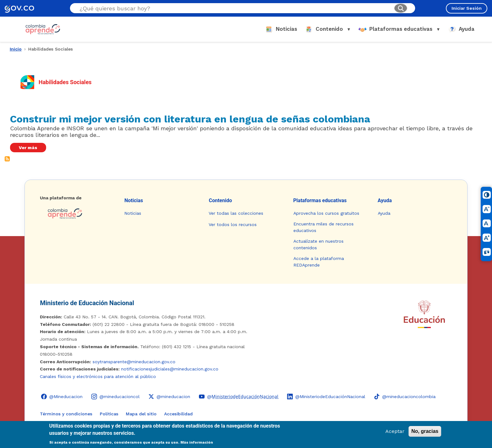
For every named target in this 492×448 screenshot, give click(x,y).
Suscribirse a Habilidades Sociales (7, 159)
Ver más (28, 148)
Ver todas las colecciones (236, 213)
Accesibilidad (178, 414)
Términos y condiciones (66, 414)
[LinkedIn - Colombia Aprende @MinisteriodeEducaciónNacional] (326, 397)
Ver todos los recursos (233, 224)
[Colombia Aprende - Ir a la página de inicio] (77, 213)
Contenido (220, 200)
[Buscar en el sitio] (234, 8)
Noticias (134, 200)
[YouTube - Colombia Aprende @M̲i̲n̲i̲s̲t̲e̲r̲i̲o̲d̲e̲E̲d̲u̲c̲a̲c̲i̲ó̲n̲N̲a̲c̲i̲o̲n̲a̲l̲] (239, 397)
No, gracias (425, 431)
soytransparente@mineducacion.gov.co (134, 362)
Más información (197, 442)
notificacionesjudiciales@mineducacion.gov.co (170, 369)
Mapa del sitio (141, 414)
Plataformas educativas (320, 200)
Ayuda (385, 200)
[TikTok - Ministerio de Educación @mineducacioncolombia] (405, 397)
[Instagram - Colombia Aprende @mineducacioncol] (115, 397)
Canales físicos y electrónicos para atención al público (98, 376)
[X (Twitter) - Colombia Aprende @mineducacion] (169, 397)
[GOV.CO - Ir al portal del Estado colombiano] (19, 8)
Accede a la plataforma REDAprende (319, 262)
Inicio (16, 49)
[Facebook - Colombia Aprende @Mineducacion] (62, 397)
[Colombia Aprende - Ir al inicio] (43, 29)
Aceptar (395, 431)
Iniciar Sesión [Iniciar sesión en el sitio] (467, 8)
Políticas (109, 414)
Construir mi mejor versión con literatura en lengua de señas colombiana (190, 119)
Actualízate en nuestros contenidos (318, 244)
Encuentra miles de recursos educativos (324, 227)
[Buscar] (401, 8)
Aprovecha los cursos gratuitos (326, 213)
